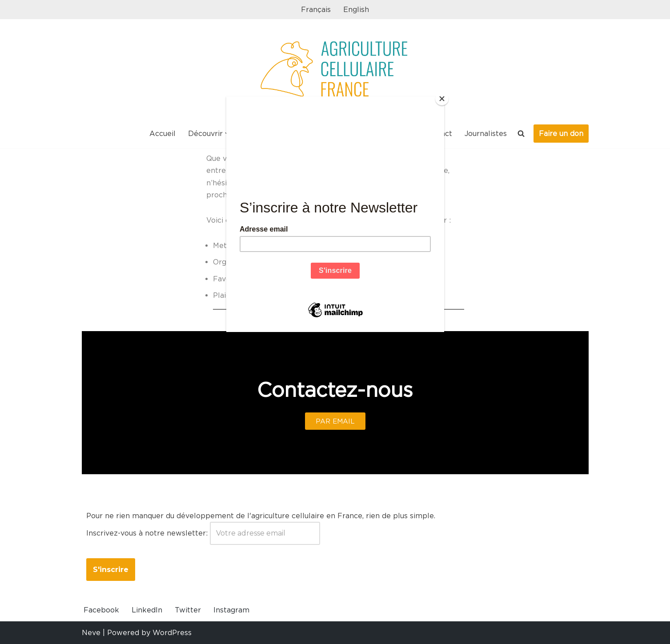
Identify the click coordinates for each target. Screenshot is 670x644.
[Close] (442, 99)
